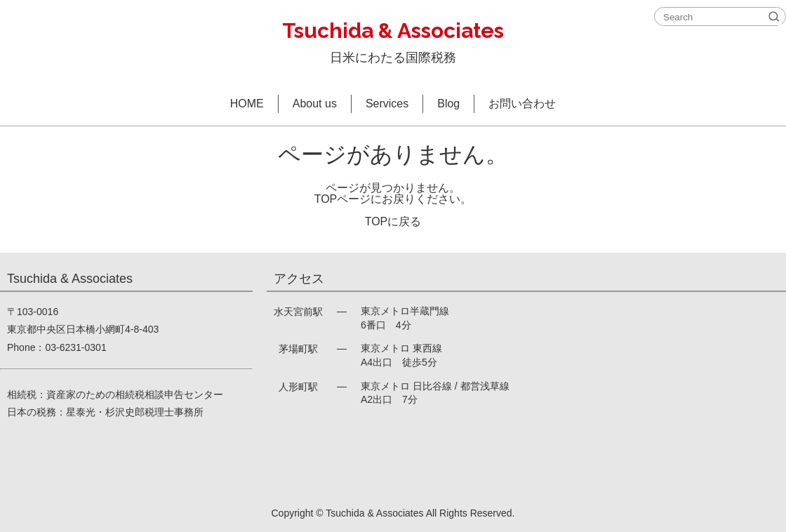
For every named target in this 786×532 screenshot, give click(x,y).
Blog (448, 104)
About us (315, 104)
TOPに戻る (393, 221)
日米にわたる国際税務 (393, 39)
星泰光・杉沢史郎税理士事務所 (135, 412)
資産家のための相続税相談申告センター (135, 394)
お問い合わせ (522, 104)
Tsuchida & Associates (374, 513)
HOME (247, 104)
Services (387, 104)
